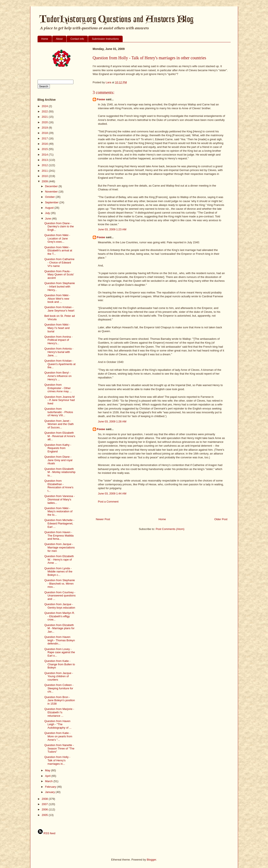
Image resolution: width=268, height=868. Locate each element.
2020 (45, 122)
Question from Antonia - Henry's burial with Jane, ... (59, 352)
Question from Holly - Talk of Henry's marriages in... (57, 760)
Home (45, 39)
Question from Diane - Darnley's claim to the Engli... (59, 227)
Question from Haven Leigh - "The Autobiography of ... (58, 724)
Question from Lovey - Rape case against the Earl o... (60, 652)
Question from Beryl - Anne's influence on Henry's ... (58, 376)
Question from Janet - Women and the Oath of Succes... (59, 424)
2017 (45, 138)
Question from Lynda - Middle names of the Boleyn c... (58, 572)
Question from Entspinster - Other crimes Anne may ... (58, 388)
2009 (45, 181)
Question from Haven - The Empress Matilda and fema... (59, 535)
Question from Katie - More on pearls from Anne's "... (58, 736)
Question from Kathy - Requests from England (58, 448)
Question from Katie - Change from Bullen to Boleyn (60, 664)
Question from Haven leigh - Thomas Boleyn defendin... (60, 640)
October (50, 197)
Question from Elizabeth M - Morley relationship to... (60, 472)
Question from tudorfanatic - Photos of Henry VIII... (59, 412)
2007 (45, 804)
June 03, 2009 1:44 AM (112, 493)
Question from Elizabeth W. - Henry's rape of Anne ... (59, 559)
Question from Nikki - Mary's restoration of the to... (58, 511)
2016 (45, 144)
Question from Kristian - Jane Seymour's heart (59, 309)
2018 (45, 133)
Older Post (221, 519)
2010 (45, 176)
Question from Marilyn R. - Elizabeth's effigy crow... (60, 616)
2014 (45, 155)
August (50, 208)
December (52, 186)
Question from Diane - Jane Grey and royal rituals (58, 460)
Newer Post (103, 519)
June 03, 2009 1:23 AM (112, 229)
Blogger (151, 860)
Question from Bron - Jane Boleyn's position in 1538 (60, 700)
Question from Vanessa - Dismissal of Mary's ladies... (60, 499)
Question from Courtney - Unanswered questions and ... (60, 596)
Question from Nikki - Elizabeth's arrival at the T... (58, 251)
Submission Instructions (105, 39)
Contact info (77, 39)
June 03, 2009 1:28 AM (112, 421)
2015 (45, 149)
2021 (45, 117)
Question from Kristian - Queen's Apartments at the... (60, 364)
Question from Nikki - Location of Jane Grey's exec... (57, 238)
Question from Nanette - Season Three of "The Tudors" (59, 748)
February (51, 787)
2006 (45, 809)
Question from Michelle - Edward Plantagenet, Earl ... (59, 523)
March (49, 781)
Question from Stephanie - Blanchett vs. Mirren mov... (60, 583)
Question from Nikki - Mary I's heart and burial (57, 328)
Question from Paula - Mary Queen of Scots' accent (59, 275)
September (52, 202)
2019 (45, 128)
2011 (45, 171)
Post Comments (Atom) (170, 529)
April (48, 776)
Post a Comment (108, 502)
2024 (45, 106)
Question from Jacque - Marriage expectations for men (60, 547)
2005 (45, 815)
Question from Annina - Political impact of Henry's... (58, 340)
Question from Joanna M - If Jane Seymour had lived (60, 400)
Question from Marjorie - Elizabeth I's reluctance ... (59, 712)
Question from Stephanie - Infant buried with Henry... (60, 286)
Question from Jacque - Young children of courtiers (59, 676)
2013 (45, 160)
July (48, 213)
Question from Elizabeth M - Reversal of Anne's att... (60, 436)
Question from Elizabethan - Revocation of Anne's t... (59, 486)
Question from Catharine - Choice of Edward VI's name (59, 262)
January (50, 792)
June (48, 219)
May (48, 770)
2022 (45, 111)
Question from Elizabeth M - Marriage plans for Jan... (59, 628)
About (59, 39)
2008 (45, 799)
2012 (45, 165)
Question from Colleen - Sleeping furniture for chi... (59, 688)
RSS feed (46, 833)
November (52, 192)
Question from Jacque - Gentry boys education (60, 606)
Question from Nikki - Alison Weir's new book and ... (57, 299)
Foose (101, 99)
